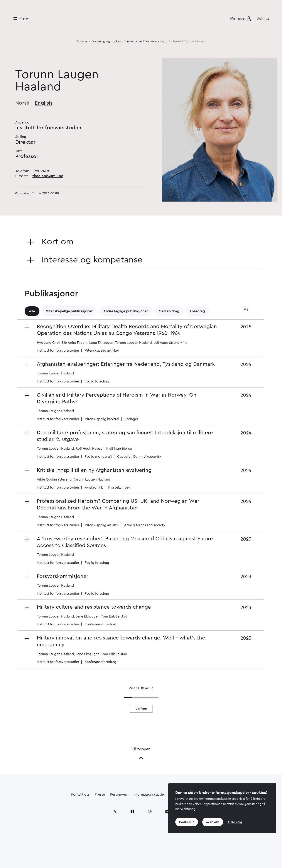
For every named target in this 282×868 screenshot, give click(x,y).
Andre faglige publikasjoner (126, 311)
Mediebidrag (169, 311)
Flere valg (236, 822)
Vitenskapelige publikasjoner (69, 311)
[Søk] (264, 18)
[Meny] (20, 18)
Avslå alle (213, 822)
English (43, 103)
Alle (32, 311)
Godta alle (187, 822)
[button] (123, 338)
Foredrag (198, 311)
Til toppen (141, 754)
